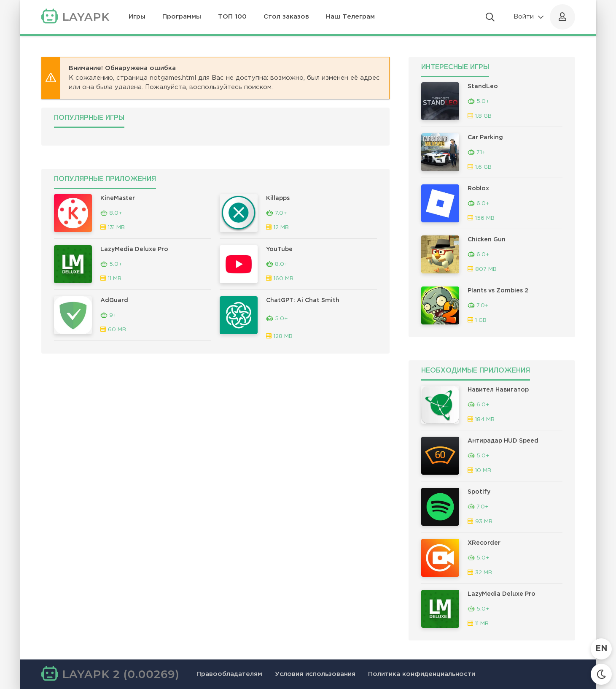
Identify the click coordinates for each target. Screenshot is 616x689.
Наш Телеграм (350, 17)
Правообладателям (229, 674)
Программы (182, 17)
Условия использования (315, 674)
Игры (137, 17)
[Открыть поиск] (490, 17)
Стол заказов (286, 17)
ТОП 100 (232, 17)
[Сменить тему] (601, 674)
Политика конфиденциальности (422, 674)
